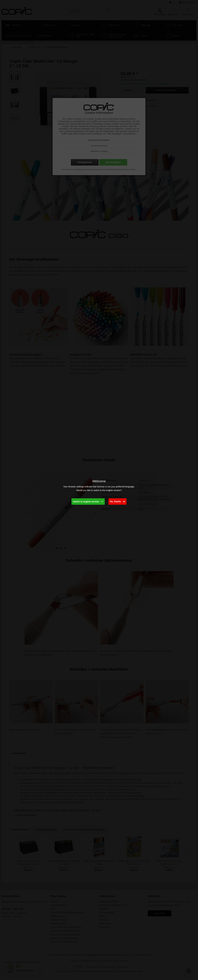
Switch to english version (88, 501)
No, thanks (117, 501)
